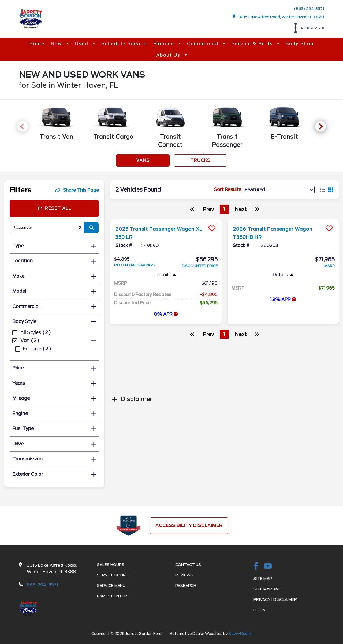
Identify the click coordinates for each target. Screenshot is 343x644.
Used (83, 44)
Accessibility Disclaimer (189, 526)
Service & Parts (253, 44)
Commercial (204, 44)
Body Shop (300, 44)
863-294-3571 (42, 585)
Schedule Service (124, 44)
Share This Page (77, 190)
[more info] (166, 220)
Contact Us (188, 565)
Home (37, 44)
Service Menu (111, 586)
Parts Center (112, 596)
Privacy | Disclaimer (275, 599)
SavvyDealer (240, 634)
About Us (169, 55)
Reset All (54, 208)
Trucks (200, 160)
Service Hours (113, 575)
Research (186, 586)
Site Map (263, 579)
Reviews (184, 575)
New (57, 44)
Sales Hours (111, 565)
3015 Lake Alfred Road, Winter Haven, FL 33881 (279, 17)
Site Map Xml (267, 589)
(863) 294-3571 (309, 9)
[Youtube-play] (268, 566)
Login (259, 610)
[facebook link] (256, 566)
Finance (165, 44)
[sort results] (279, 190)
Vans (143, 160)
